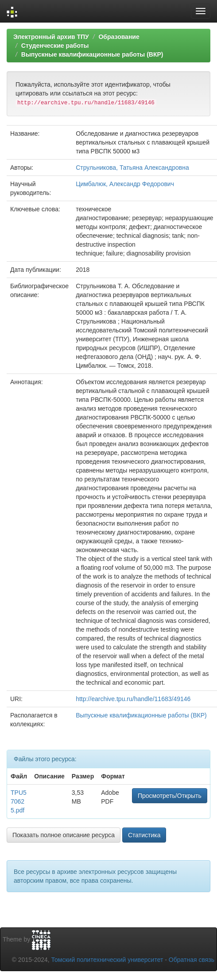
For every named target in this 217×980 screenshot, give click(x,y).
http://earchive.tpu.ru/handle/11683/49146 (133, 699)
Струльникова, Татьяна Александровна (132, 168)
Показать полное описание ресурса (64, 835)
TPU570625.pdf (19, 801)
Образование (119, 37)
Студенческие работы (55, 46)
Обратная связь (192, 960)
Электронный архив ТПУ (51, 37)
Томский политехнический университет (107, 960)
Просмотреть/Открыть (170, 796)
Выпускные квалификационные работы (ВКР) (92, 54)
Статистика (144, 835)
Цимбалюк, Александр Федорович (125, 184)
